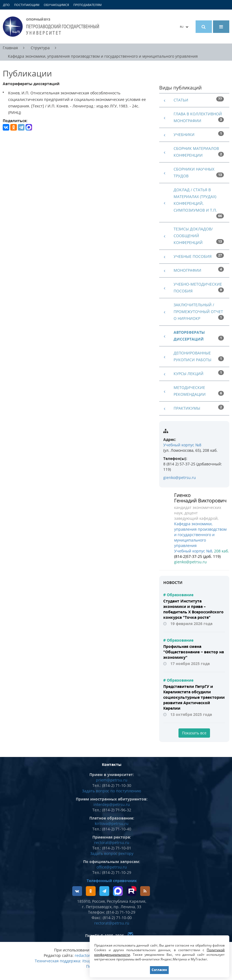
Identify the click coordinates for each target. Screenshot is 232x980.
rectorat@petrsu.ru (112, 843)
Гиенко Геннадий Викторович (200, 498)
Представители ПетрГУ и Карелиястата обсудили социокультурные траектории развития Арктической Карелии (194, 697)
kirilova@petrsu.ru (112, 823)
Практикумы (187, 408)
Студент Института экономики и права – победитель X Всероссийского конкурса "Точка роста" (193, 609)
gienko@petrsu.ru (180, 477)
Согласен (159, 970)
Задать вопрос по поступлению (112, 791)
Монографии (187, 270)
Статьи (181, 100)
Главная (10, 48)
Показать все (194, 733)
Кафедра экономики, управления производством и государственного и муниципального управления (103, 56)
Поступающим (27, 5)
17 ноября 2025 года (190, 664)
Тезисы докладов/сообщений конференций (193, 236)
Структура (40, 48)
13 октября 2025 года (191, 714)
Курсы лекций (189, 374)
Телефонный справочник (112, 881)
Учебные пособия (193, 256)
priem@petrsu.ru (112, 780)
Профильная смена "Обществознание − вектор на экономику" (194, 652)
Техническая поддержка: (58, 961)
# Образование (178, 595)
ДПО (6, 5)
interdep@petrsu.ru (112, 804)
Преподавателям (87, 5)
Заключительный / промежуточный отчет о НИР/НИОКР (198, 312)
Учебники (184, 135)
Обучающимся (56, 5)
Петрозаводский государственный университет (52, 27)
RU (184, 27)
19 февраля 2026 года (191, 624)
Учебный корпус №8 (182, 445)
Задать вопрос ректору (112, 853)
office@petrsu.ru (112, 867)
